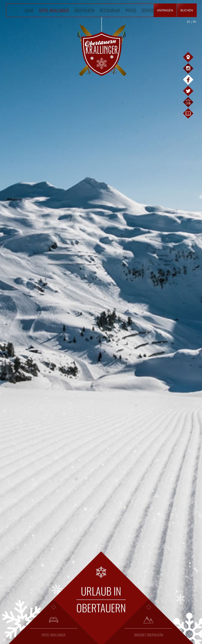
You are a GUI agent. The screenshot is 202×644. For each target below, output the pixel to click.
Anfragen (165, 10)
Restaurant (110, 10)
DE (188, 22)
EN (194, 22)
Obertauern (84, 10)
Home (29, 10)
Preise (131, 10)
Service (148, 10)
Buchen (187, 10)
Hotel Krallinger (54, 10)
